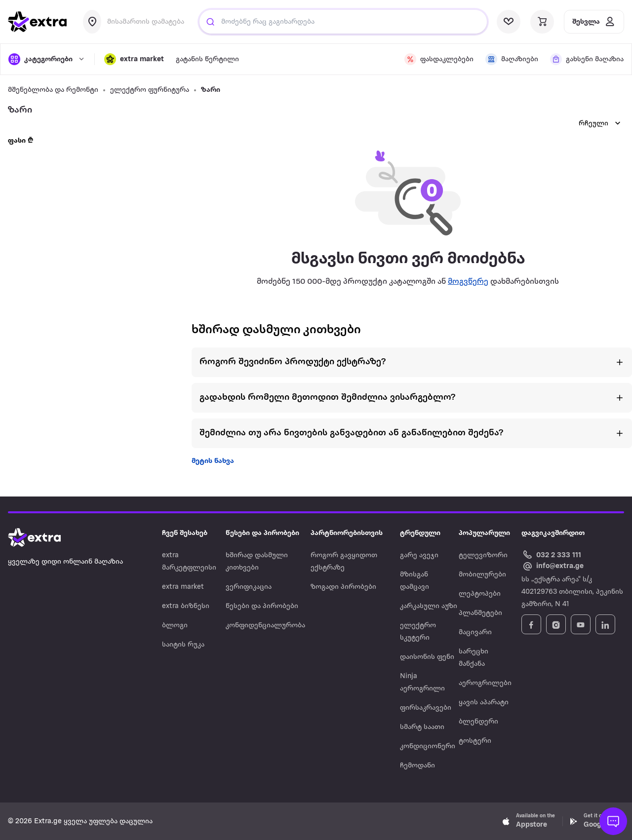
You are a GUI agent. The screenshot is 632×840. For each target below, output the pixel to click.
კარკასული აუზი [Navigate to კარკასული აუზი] (429, 606)
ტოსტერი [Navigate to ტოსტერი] (475, 741)
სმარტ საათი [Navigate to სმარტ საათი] (422, 727)
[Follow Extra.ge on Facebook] (531, 624)
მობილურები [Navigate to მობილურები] (482, 575)
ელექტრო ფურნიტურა (150, 90)
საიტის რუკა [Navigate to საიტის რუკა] (183, 645)
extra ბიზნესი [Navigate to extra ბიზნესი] (186, 606)
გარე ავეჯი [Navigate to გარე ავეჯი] (419, 555)
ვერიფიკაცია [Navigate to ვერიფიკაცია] (249, 587)
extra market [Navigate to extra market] (183, 587)
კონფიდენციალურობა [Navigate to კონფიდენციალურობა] (265, 626)
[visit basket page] (542, 22)
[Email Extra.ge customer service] (553, 567)
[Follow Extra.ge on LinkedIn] (605, 624)
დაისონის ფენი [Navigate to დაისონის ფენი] (427, 657)
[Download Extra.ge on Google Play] (596, 821)
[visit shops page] (512, 59)
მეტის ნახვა (213, 461)
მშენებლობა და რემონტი (53, 90)
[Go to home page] (44, 537)
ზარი (211, 90)
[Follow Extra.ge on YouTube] (581, 624)
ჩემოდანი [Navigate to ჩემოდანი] (417, 766)
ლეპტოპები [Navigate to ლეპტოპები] (480, 594)
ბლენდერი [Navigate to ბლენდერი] (478, 722)
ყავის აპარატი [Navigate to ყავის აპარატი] (484, 703)
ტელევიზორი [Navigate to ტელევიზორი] (483, 555)
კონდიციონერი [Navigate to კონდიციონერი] (428, 746)
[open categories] (46, 59)
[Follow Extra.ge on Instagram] (556, 624)
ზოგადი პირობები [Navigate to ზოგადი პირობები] (343, 587)
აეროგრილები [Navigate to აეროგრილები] (485, 683)
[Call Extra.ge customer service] (553, 554)
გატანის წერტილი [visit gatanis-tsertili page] (207, 59)
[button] (134, 59)
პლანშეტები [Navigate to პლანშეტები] (480, 613)
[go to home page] (38, 22)
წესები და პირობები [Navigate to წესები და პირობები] (262, 606)
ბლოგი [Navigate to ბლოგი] (175, 626)
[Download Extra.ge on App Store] (529, 821)
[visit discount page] (439, 59)
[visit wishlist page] (509, 22)
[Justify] (210, 22)
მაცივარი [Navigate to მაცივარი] (475, 632)
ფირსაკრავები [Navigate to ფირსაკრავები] (426, 708)
